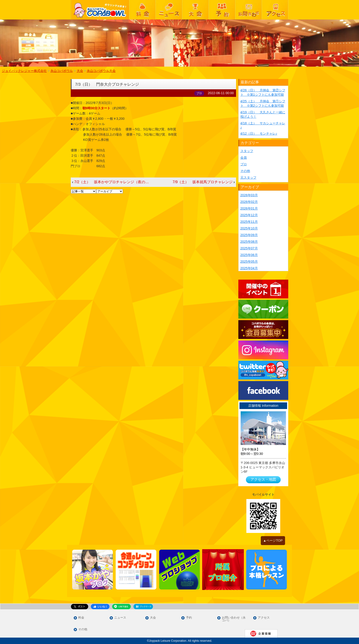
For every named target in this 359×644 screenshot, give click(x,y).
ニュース (120, 618)
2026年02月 (249, 202)
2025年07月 (249, 248)
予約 (189, 618)
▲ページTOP (273, 540)
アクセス (264, 618)
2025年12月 (249, 215)
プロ (244, 164)
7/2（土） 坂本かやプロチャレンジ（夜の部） (113, 182)
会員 (244, 158)
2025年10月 (249, 228)
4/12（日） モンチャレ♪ (259, 134)
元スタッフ (248, 177)
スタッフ (247, 151)
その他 (245, 171)
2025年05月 (249, 262)
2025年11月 (249, 222)
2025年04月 (249, 268)
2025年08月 (249, 242)
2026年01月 (249, 208)
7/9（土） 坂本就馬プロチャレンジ (203, 182)
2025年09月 (249, 235)
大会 (153, 618)
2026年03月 (249, 195)
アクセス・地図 (263, 479)
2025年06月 (249, 255)
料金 (81, 618)
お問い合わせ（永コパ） (234, 619)
